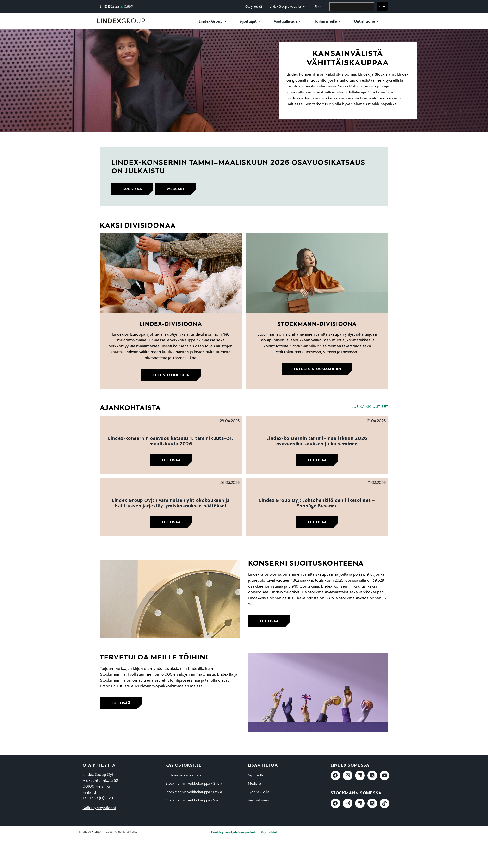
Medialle (254, 784)
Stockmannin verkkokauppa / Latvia (194, 792)
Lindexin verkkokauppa (183, 775)
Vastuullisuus (285, 22)
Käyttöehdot (269, 832)
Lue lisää (171, 460)
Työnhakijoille (259, 792)
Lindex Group (211, 22)
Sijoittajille (256, 775)
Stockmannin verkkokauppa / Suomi (194, 784)
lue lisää (133, 189)
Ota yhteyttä (254, 7)
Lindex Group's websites (286, 7)
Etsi (382, 7)
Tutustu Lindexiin (171, 375)
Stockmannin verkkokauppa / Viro (192, 800)
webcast (176, 189)
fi (315, 7)
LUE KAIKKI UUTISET (370, 407)
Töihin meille (326, 22)
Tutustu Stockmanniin (317, 369)
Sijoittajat (248, 22)
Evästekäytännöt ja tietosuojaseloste (234, 832)
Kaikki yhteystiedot (99, 808)
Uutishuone (364, 22)
